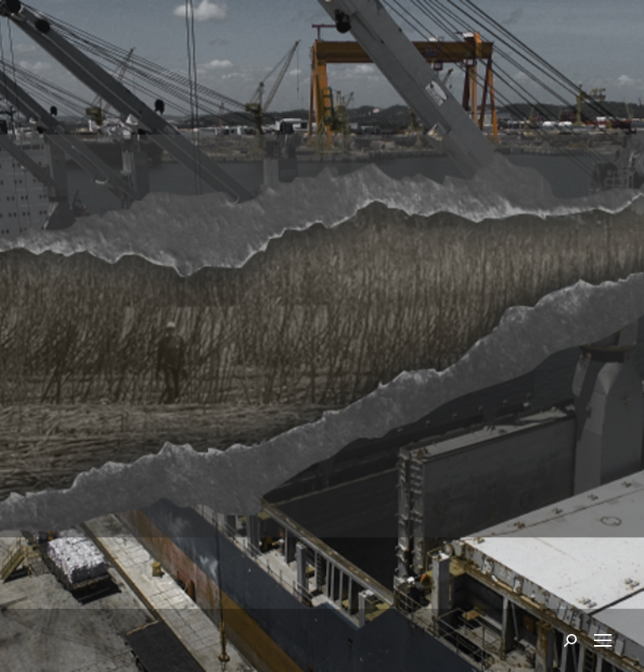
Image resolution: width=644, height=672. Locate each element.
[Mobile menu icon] (603, 640)
